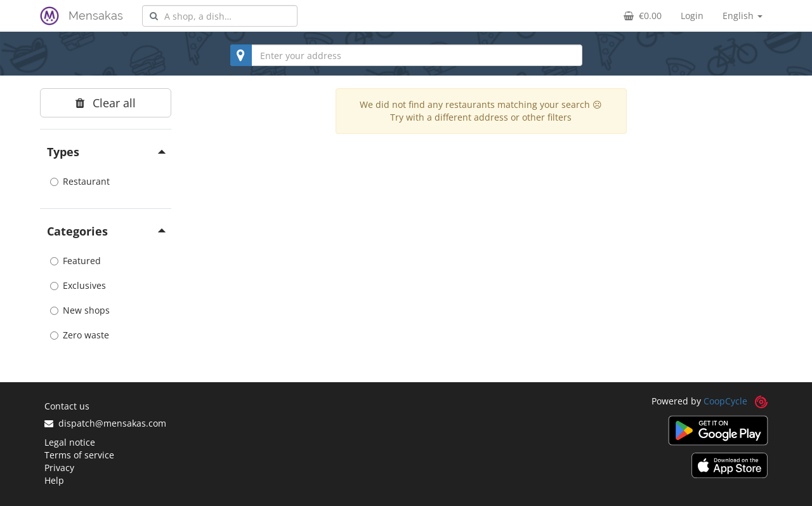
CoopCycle (725, 401)
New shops (80, 310)
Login (692, 16)
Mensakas (96, 16)
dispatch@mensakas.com (105, 423)
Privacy (59, 468)
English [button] (743, 16)
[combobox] (220, 16)
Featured (75, 261)
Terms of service (79, 455)
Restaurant (80, 181)
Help (54, 480)
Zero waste (80, 335)
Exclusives (78, 285)
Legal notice (70, 442)
